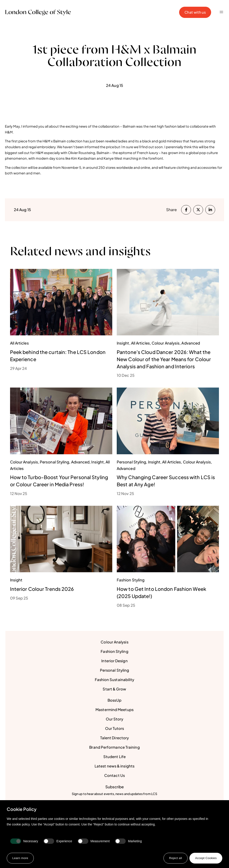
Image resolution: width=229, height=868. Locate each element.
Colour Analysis (114, 642)
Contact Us (115, 776)
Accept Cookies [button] (205, 858)
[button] (222, 12)
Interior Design (114, 661)
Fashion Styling (114, 652)
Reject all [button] (174, 858)
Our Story (115, 719)
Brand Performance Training (114, 747)
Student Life (114, 757)
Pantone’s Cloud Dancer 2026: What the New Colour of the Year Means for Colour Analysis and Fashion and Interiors (165, 359)
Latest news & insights (115, 766)
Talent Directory (114, 738)
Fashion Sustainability (115, 680)
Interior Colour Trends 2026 (42, 589)
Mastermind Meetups (115, 710)
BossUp (115, 700)
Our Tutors (114, 729)
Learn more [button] (21, 858)
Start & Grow (114, 689)
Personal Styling (114, 670)
